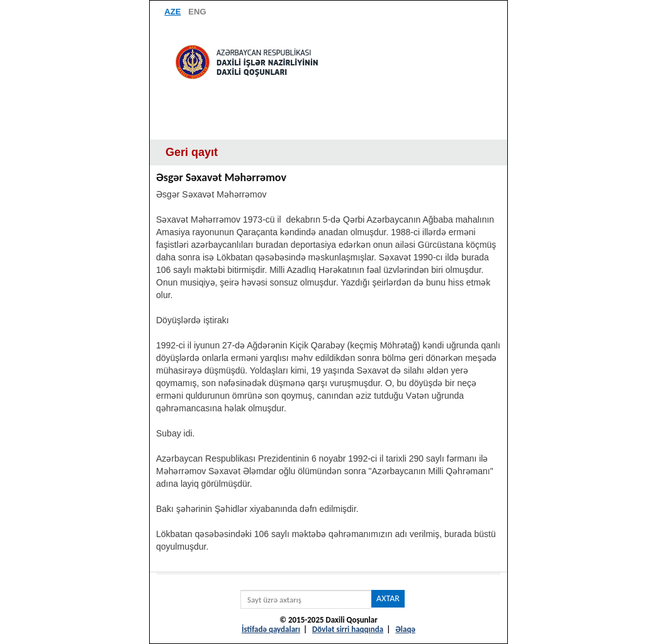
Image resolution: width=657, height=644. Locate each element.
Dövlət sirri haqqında (348, 629)
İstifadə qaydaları (271, 629)
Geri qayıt (192, 152)
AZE (172, 12)
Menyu (328, 127)
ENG (197, 12)
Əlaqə (405, 629)
